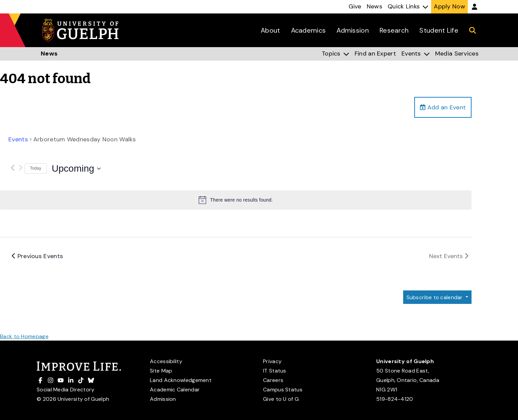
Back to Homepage (24, 336)
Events (18, 140)
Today (36, 169)
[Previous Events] (12, 168)
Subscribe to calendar (435, 297)
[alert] (236, 200)
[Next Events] (21, 168)
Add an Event (443, 107)
